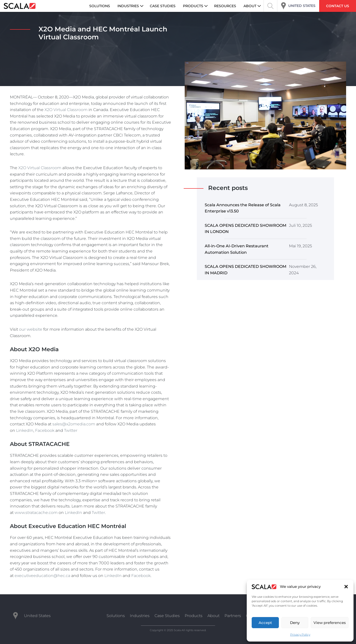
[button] (346, 587)
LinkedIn (25, 430)
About (213, 616)
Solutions (116, 616)
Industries (140, 616)
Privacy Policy (300, 634)
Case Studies (167, 616)
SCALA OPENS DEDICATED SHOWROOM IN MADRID (245, 270)
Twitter (71, 430)
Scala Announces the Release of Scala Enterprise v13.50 (243, 208)
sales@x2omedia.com (74, 424)
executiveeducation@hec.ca (42, 576)
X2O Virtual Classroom (66, 110)
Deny (295, 623)
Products (194, 616)
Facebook (45, 430)
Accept (265, 623)
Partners (233, 616)
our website (31, 329)
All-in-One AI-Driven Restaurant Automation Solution (237, 249)
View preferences (330, 623)
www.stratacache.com (36, 513)
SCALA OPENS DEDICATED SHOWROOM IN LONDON (245, 229)
